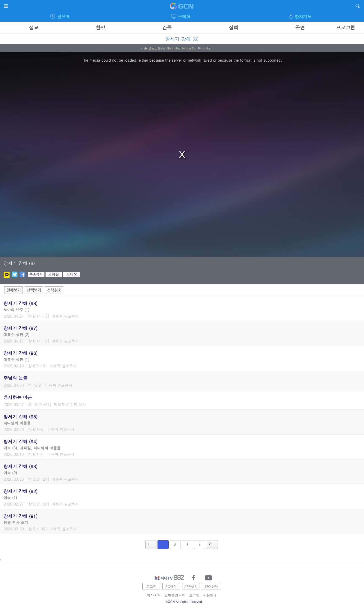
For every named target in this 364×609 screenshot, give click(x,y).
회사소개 (154, 595)
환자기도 (303, 17)
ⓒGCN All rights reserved (183, 601)
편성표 (63, 17)
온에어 (184, 17)
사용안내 (210, 595)
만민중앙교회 (175, 595)
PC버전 (171, 586)
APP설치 (191, 586)
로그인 (151, 586)
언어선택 (212, 586)
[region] (182, 154)
